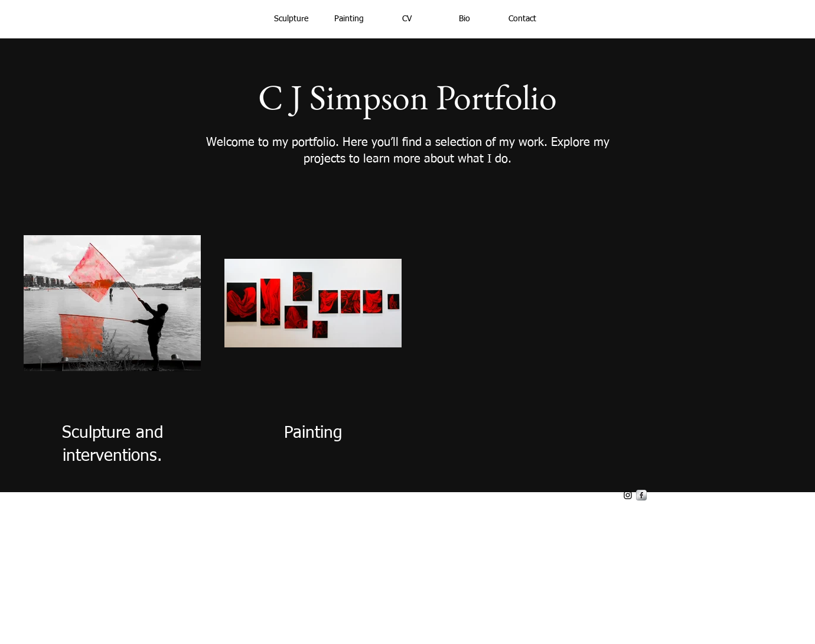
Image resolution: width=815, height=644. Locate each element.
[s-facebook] (641, 495)
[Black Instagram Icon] (628, 495)
